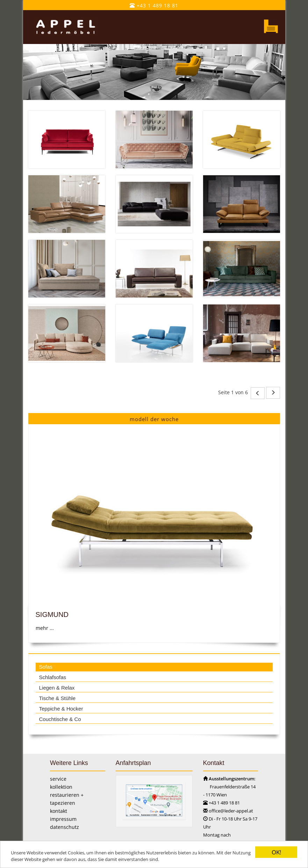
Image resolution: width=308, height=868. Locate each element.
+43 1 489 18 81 (154, 5)
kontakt (59, 811)
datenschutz (65, 827)
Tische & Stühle (57, 698)
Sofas (45, 667)
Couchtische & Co (60, 719)
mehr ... (44, 628)
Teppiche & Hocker (61, 709)
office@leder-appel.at (231, 811)
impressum (63, 819)
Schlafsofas (52, 677)
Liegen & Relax (57, 688)
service (58, 779)
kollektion (61, 787)
